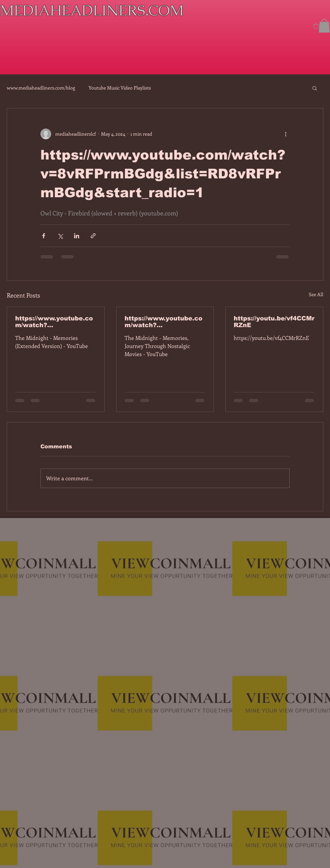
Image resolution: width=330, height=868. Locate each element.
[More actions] (286, 134)
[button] (324, 26)
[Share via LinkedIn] (77, 236)
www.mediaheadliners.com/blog (41, 88)
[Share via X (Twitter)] (60, 236)
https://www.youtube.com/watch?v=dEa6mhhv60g (163, 322)
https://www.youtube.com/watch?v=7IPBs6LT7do (54, 322)
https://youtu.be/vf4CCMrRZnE (274, 322)
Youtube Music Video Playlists (120, 88)
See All (316, 294)
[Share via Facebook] (44, 236)
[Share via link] (93, 236)
